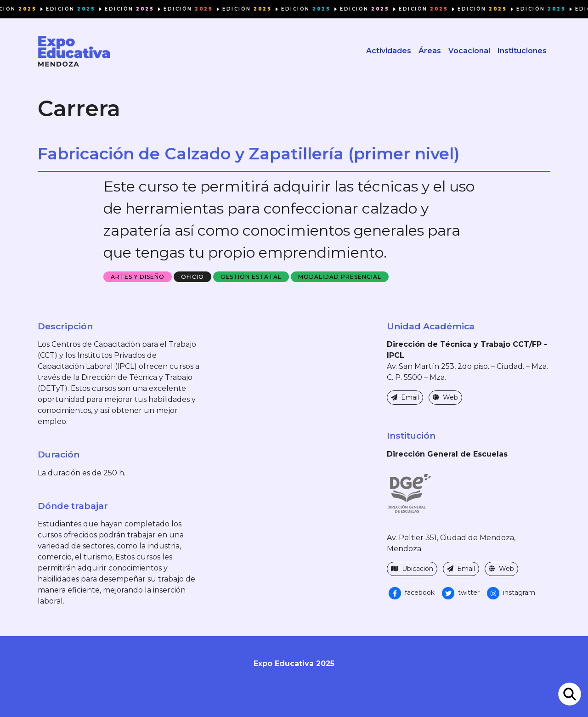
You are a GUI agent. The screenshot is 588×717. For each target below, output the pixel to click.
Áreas (430, 51)
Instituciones (522, 51)
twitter (460, 593)
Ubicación (412, 569)
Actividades (389, 51)
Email (405, 398)
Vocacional (469, 51)
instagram (510, 593)
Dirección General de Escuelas (447, 454)
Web (445, 398)
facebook (411, 593)
